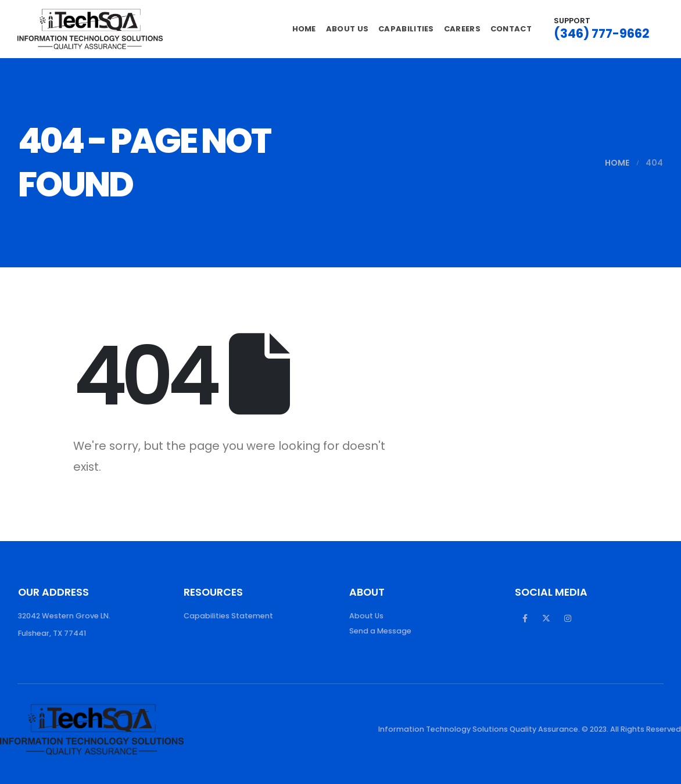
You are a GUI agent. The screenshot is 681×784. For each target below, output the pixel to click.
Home (304, 29)
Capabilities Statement (228, 616)
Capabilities (406, 29)
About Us (347, 29)
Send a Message (380, 631)
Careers (462, 29)
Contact (511, 29)
